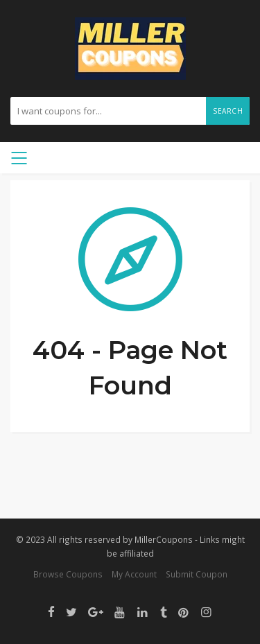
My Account (134, 574)
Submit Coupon (197, 574)
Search (228, 111)
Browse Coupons (68, 574)
